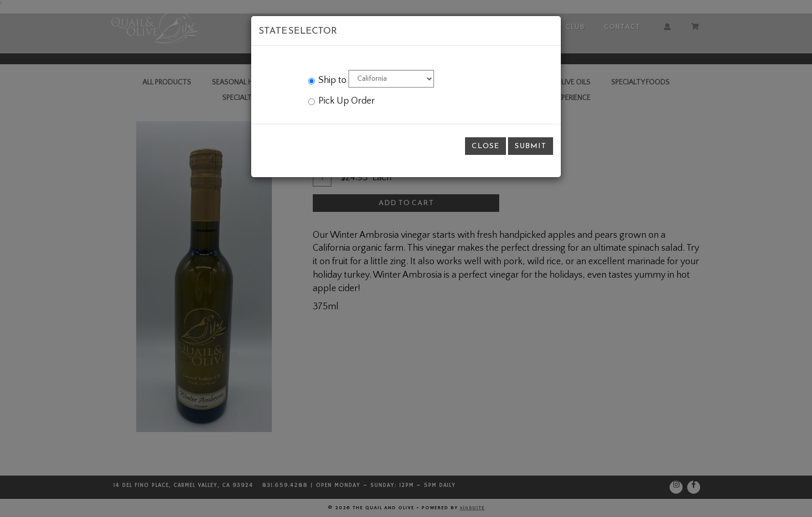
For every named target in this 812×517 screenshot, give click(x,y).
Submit (531, 146)
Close (485, 146)
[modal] (406, 258)
